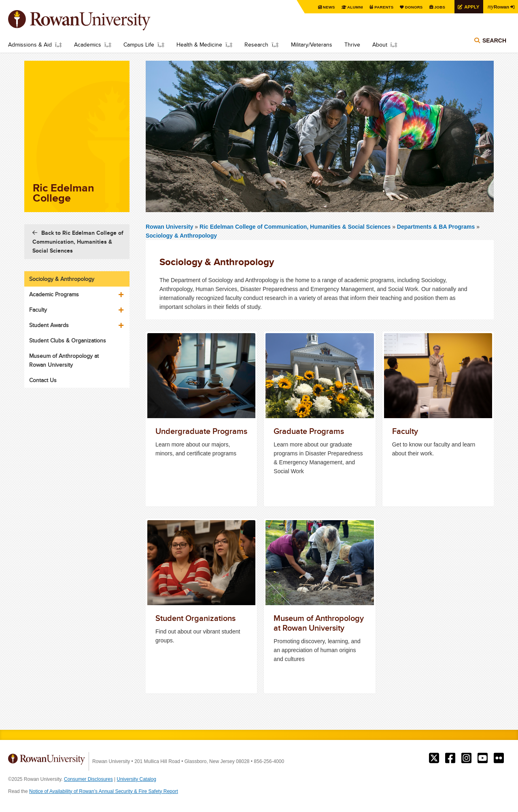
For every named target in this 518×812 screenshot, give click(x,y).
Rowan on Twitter (434, 758)
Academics (88, 45)
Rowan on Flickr (499, 758)
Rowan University (91, 20)
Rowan (498, 6)
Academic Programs (54, 294)
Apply (470, 7)
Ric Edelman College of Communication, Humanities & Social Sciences (296, 227)
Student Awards (49, 325)
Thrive (352, 45)
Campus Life (139, 45)
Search (494, 41)
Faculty (38, 310)
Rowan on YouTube (483, 758)
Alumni (352, 7)
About (380, 45)
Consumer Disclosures (88, 779)
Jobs (438, 7)
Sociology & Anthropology (181, 236)
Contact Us (43, 380)
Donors (412, 7)
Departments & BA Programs (436, 227)
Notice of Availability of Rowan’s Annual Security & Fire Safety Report (104, 791)
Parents (381, 7)
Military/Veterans (312, 45)
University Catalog (137, 779)
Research (256, 45)
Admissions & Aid (30, 45)
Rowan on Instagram (466, 758)
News (326, 7)
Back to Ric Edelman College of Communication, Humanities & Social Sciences (78, 242)
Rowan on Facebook (450, 758)
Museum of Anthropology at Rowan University (64, 360)
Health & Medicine (199, 45)
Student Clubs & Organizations (68, 340)
